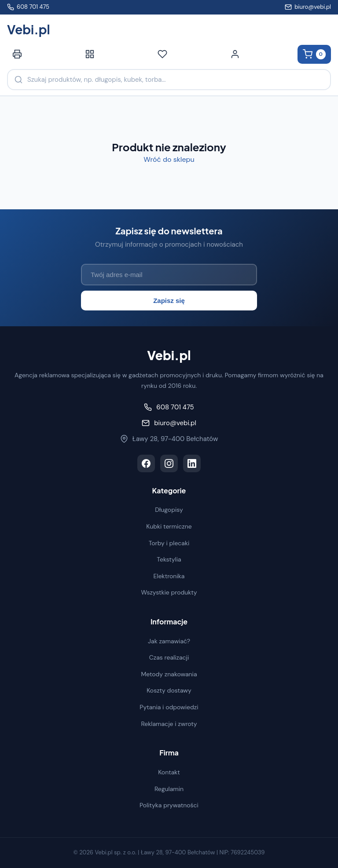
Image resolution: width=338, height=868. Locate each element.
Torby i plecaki (169, 543)
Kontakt (169, 772)
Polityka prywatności (169, 805)
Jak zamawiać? (169, 641)
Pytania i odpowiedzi (169, 707)
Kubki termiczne (169, 526)
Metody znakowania (169, 674)
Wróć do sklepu (169, 159)
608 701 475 (28, 7)
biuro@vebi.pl (308, 7)
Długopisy (169, 510)
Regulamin (169, 789)
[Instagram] (169, 463)
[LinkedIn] (192, 463)
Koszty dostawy (169, 690)
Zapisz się (169, 301)
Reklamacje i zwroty (169, 724)
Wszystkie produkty (169, 592)
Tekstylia (169, 559)
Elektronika (169, 576)
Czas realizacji (169, 657)
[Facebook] (146, 463)
